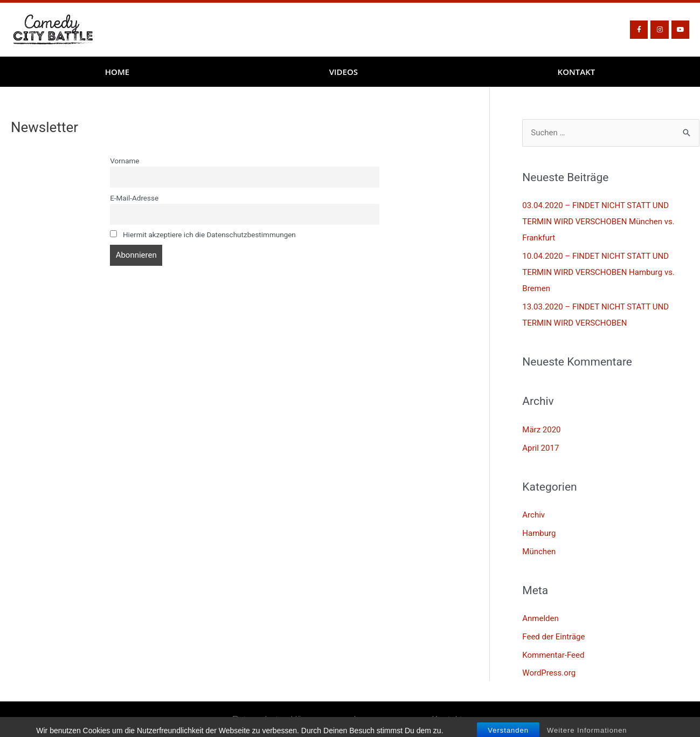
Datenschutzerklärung (277, 719)
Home (117, 72)
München (539, 552)
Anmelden (540, 618)
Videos (344, 72)
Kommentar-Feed (553, 655)
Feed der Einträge (553, 637)
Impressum (376, 719)
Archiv (533, 515)
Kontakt (577, 72)
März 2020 (541, 430)
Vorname (124, 161)
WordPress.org (549, 673)
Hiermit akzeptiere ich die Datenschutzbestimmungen (203, 235)
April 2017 (540, 448)
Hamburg (539, 533)
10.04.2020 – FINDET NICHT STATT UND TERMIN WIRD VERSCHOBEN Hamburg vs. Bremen (598, 272)
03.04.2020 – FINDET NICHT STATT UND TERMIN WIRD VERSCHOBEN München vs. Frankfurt (598, 222)
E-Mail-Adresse (134, 198)
